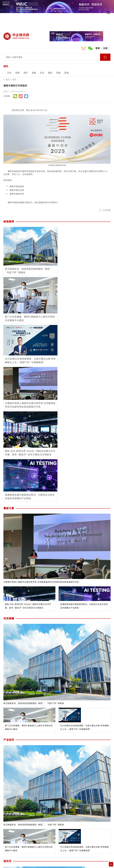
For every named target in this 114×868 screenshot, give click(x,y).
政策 (66, 73)
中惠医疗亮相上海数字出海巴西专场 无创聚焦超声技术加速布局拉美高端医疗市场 (41, 444)
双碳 (58, 73)
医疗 (26, 73)
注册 (105, 48)
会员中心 (48, 845)
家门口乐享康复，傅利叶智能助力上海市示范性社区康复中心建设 (29, 590)
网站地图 (84, 845)
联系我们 (30, 845)
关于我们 (12, 845)
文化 (9, 73)
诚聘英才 (66, 845)
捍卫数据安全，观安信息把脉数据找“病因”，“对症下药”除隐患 (34, 565)
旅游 (18, 73)
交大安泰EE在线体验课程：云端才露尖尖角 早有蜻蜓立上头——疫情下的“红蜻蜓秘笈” (84, 590)
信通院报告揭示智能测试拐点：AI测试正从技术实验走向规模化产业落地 (84, 468)
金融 (34, 73)
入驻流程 (102, 845)
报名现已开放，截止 (21, 110)
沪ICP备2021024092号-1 (82, 865)
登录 (98, 48)
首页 (8, 79)
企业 (42, 73)
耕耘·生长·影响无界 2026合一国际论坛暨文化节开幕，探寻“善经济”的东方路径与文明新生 (28, 468)
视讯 (14, 79)
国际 (50, 73)
